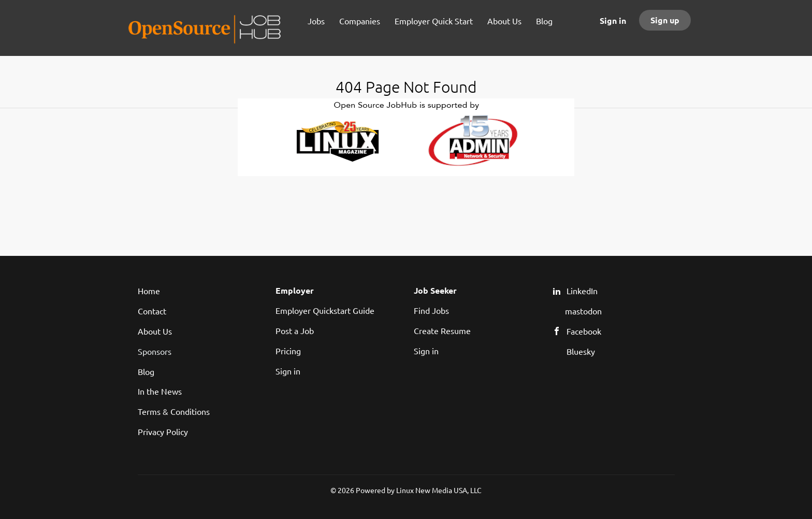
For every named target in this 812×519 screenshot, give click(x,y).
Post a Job (295, 330)
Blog (146, 371)
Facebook (584, 331)
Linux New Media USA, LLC (439, 490)
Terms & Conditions (174, 411)
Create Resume (442, 330)
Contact (152, 311)
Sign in (613, 20)
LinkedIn (582, 291)
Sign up (665, 20)
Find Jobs (431, 310)
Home (149, 291)
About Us (155, 331)
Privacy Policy (163, 431)
